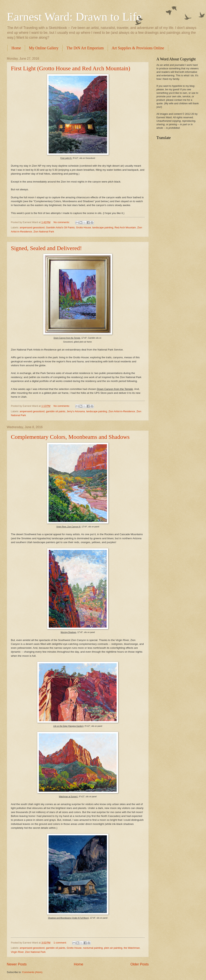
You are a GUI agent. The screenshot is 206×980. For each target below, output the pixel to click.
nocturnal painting (93, 948)
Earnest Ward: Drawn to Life (74, 17)
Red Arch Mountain (125, 227)
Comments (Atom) (32, 972)
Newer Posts (17, 964)
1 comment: (61, 943)
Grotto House (83, 227)
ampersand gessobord (32, 227)
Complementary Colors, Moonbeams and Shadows (70, 437)
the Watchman (132, 948)
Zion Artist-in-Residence (122, 411)
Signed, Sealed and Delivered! (46, 248)
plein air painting (113, 948)
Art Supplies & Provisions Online (138, 48)
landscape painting (103, 227)
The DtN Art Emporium (85, 48)
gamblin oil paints (55, 411)
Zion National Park (44, 232)
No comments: (62, 222)
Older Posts (140, 964)
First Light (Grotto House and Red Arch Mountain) (71, 68)
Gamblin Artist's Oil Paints (60, 227)
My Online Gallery (44, 48)
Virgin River (17, 952)
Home (16, 48)
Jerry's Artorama (76, 411)
